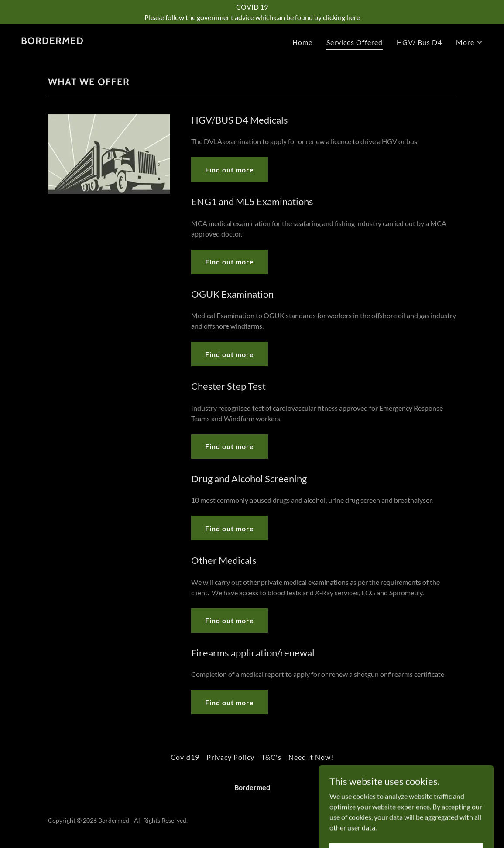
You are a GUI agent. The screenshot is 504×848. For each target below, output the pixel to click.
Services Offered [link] (355, 42)
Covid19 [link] (185, 757)
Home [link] (302, 42)
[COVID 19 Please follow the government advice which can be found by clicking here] (252, 12)
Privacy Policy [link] (230, 757)
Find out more (230, 170)
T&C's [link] (271, 757)
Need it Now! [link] (311, 757)
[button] (470, 42)
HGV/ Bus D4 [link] (419, 42)
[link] (52, 41)
